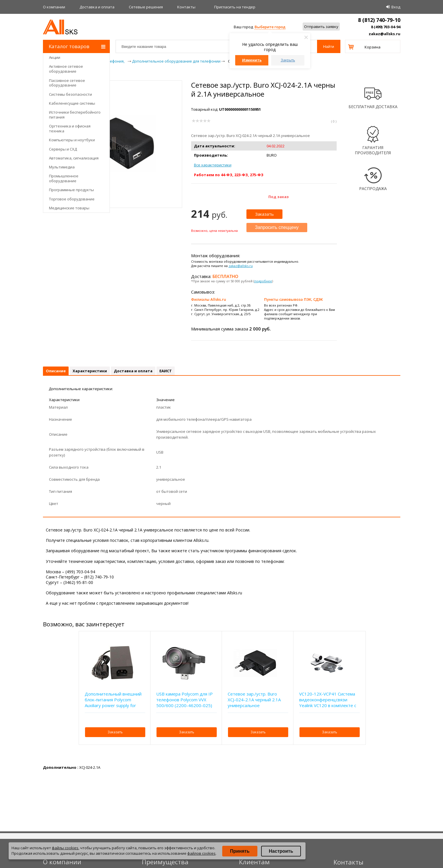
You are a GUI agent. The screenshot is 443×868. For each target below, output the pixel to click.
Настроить (281, 851)
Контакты (186, 7)
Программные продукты (71, 190)
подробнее (263, 281)
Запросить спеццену (277, 227)
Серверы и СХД (63, 149)
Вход (396, 7)
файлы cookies (65, 848)
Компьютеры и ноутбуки (72, 140)
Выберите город (270, 27)
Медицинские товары (69, 208)
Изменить (252, 60)
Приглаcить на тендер (235, 7)
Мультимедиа (62, 167)
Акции (55, 57)
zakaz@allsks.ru (384, 34)
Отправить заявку (321, 27)
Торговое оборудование (72, 199)
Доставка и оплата (97, 7)
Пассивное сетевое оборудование (67, 83)
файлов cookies (201, 853)
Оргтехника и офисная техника (70, 128)
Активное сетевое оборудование (66, 69)
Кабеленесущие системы (72, 103)
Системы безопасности (70, 94)
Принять (240, 851)
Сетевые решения (146, 7)
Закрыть (288, 60)
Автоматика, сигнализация (74, 158)
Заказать (264, 214)
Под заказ (279, 197)
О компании (54, 7)
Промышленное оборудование (64, 178)
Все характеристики (213, 165)
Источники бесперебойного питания (75, 115)
